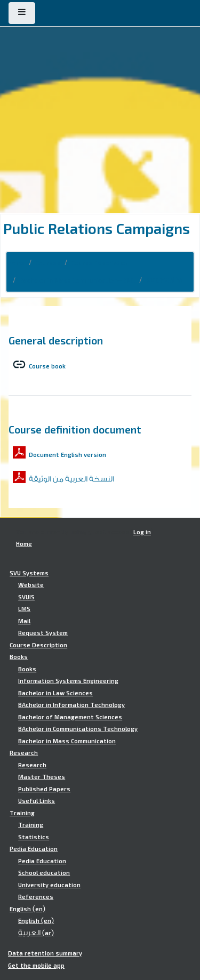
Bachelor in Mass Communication (67, 741)
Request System (43, 633)
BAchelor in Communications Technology (78, 729)
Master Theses (42, 777)
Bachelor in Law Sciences (55, 693)
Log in (142, 532)
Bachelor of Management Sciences (70, 717)
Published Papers (44, 789)
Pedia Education (34, 849)
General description (56, 340)
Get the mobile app (36, 966)
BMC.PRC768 (165, 280)
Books (19, 657)
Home (17, 263)
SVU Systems (29, 573)
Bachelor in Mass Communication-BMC (77, 280)
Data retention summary (45, 953)
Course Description (100, 263)
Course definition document (75, 429)
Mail (24, 621)
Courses (48, 263)
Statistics (34, 837)
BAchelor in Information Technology (71, 705)
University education (49, 885)
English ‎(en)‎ (27, 909)
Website (31, 585)
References (36, 897)
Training (22, 813)
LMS (24, 609)
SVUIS (26, 597)
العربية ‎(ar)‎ (36, 933)
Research (24, 753)
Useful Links (37, 801)
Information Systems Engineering (68, 681)
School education (44, 873)
